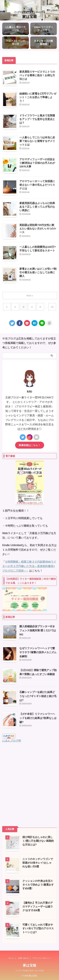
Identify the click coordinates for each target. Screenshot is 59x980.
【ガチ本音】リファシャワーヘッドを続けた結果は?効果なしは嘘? (38, 718)
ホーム (11, 958)
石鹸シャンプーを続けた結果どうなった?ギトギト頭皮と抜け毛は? (38, 696)
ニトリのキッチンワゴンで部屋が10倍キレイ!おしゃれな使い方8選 (38, 863)
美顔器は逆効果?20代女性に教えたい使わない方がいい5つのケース (38, 229)
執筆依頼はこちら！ (30, 445)
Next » (30, 296)
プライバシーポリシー (41, 958)
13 (52, 307)
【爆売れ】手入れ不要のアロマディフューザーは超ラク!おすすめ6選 (38, 907)
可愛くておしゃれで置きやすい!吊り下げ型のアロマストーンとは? (38, 928)
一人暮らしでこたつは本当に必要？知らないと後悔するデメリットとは (37, 141)
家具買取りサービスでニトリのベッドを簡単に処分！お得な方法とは (37, 75)
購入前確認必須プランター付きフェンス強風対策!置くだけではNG (38, 630)
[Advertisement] (29, 784)
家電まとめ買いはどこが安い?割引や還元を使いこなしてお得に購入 (38, 272)
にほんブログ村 (12, 741)
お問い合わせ (23, 958)
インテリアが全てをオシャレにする (30, 971)
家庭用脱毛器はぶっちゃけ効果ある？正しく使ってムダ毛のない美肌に (37, 207)
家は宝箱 (29, 17)
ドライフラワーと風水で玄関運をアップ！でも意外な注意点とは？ (37, 119)
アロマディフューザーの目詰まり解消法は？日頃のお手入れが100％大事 (37, 163)
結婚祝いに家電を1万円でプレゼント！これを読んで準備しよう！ (38, 97)
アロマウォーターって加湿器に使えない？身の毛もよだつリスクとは (37, 185)
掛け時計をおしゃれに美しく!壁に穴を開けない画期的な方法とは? (38, 841)
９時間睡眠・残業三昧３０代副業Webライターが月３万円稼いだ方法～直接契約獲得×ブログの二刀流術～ (29, 566)
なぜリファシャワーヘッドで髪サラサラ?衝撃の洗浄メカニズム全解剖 (38, 652)
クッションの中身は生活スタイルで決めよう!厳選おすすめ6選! (38, 885)
